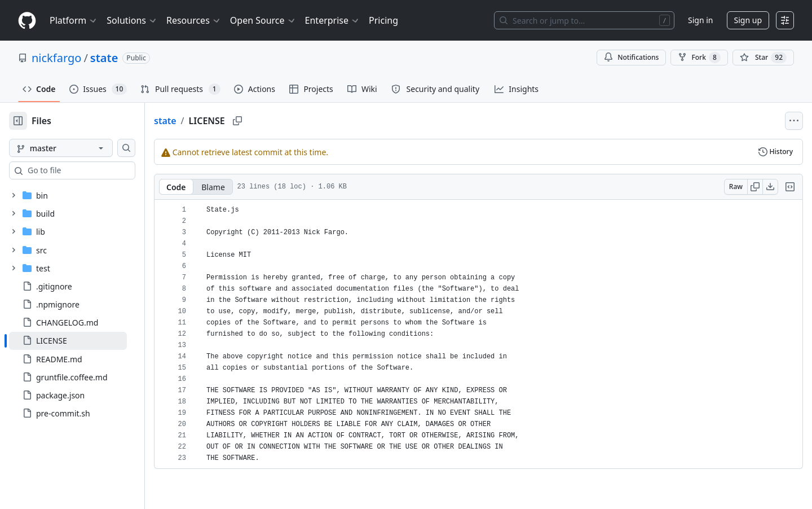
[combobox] (95, 170)
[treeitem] (86, 341)
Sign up (748, 20)
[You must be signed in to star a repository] (763, 58)
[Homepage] (27, 21)
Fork (699, 58)
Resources (194, 20)
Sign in (700, 20)
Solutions (132, 20)
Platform (74, 20)
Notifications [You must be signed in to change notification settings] (631, 57)
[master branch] (79, 148)
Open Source (263, 20)
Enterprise (332, 20)
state (104, 58)
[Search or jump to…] (584, 20)
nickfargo (56, 58)
